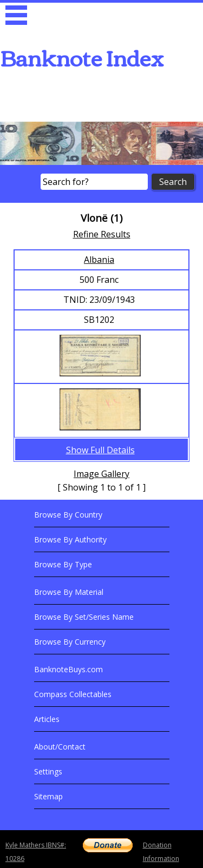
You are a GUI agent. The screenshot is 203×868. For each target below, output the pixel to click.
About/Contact (60, 747)
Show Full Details (100, 450)
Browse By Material (69, 592)
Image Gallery (101, 474)
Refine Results (102, 234)
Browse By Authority (70, 539)
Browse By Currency (70, 642)
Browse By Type (63, 564)
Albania (99, 260)
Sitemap (48, 796)
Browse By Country (68, 515)
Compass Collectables (73, 694)
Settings (48, 771)
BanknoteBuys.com (68, 669)
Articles (47, 719)
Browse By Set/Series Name (84, 617)
